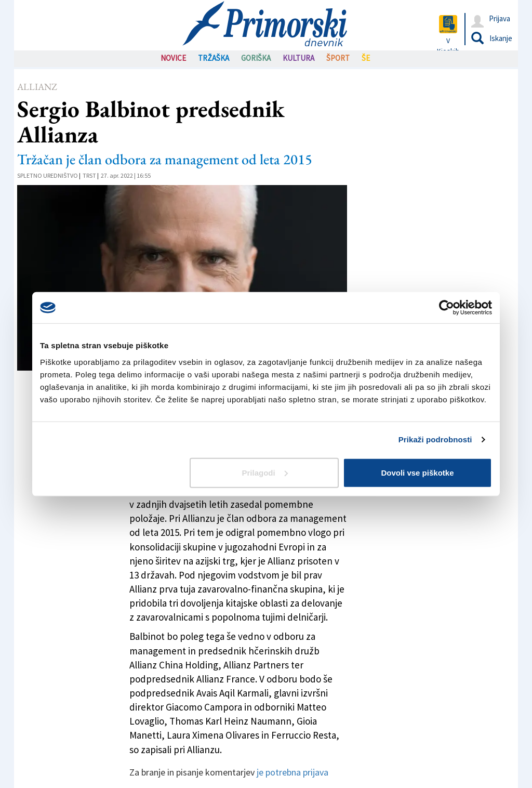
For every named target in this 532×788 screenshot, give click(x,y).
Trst (89, 175)
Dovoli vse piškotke (417, 472)
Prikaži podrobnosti (435, 439)
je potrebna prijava (292, 772)
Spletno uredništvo (48, 175)
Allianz (37, 87)
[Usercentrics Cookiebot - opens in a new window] (447, 308)
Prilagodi (265, 472)
